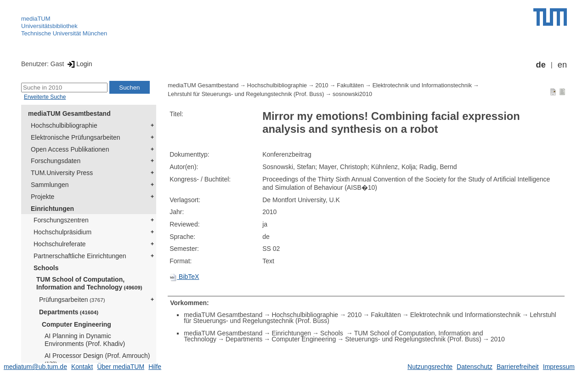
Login (79, 64)
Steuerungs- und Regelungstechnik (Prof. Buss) (413, 339)
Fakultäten (350, 85)
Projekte (42, 197)
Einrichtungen (52, 209)
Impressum (559, 367)
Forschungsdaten (56, 161)
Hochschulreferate (60, 244)
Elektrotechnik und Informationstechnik (422, 85)
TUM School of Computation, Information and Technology (89, 283)
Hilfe (155, 367)
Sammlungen (50, 185)
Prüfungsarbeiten (72, 300)
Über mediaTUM (121, 367)
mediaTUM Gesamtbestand (69, 113)
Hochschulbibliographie (64, 125)
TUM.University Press (62, 173)
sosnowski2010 (352, 94)
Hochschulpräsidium (62, 232)
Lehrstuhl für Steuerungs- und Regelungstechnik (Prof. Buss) (246, 94)
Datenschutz (475, 367)
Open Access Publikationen (70, 149)
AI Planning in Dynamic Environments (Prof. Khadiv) (85, 340)
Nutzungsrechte (430, 367)
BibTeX (184, 277)
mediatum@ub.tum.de (35, 367)
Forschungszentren (61, 220)
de (541, 65)
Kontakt (82, 367)
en (562, 65)
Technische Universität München (64, 33)
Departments (69, 312)
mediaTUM (36, 19)
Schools (46, 268)
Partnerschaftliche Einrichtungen (80, 256)
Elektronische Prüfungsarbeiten (76, 137)
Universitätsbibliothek (49, 26)
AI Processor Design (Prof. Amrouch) (97, 359)
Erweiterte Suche (45, 97)
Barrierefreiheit (518, 367)
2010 (322, 85)
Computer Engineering (76, 324)
